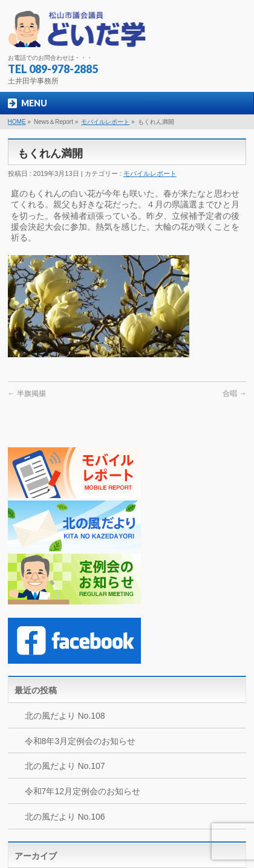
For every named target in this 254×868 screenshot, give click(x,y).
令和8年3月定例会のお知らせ (80, 741)
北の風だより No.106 (65, 817)
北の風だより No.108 (65, 716)
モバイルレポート (105, 122)
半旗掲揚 (27, 394)
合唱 (234, 394)
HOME (17, 122)
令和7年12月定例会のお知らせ (83, 791)
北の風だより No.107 (65, 766)
